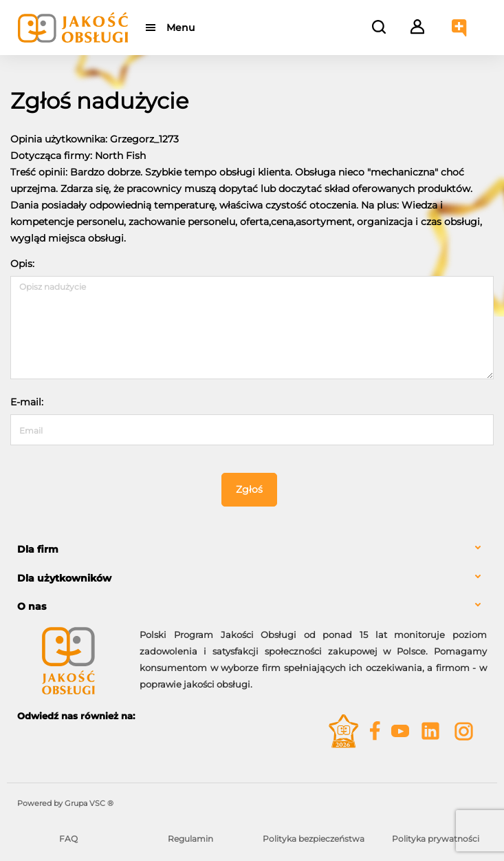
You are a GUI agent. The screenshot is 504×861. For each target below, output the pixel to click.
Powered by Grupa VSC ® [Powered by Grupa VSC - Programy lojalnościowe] (65, 803)
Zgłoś (249, 489)
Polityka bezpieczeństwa (314, 839)
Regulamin (190, 839)
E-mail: (27, 402)
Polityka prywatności (436, 839)
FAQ (68, 839)
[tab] (252, 550)
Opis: (22, 264)
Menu (180, 28)
